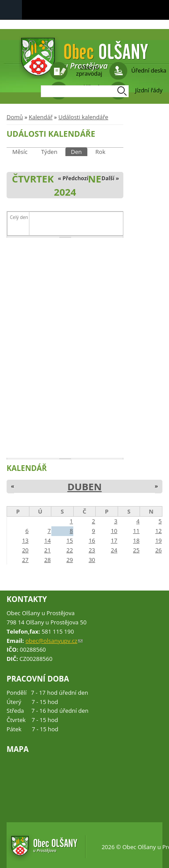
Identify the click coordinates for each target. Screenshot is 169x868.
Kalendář (40, 117)
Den (79, 151)
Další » (110, 178)
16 (92, 540)
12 (159, 531)
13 (25, 540)
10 (114, 531)
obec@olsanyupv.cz (54, 641)
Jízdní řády (149, 90)
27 (25, 560)
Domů (15, 117)
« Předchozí (73, 178)
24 (114, 550)
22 (70, 550)
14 (48, 540)
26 (159, 550)
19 (159, 540)
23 (92, 550)
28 (48, 560)
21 (48, 550)
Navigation (11, 10)
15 (70, 540)
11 (136, 531)
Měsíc (20, 152)
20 (25, 550)
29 (70, 560)
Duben (84, 486)
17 (114, 540)
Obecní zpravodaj (89, 70)
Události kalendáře (83, 117)
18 (136, 540)
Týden (49, 152)
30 (92, 560)
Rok (100, 152)
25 (136, 550)
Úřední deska (149, 70)
